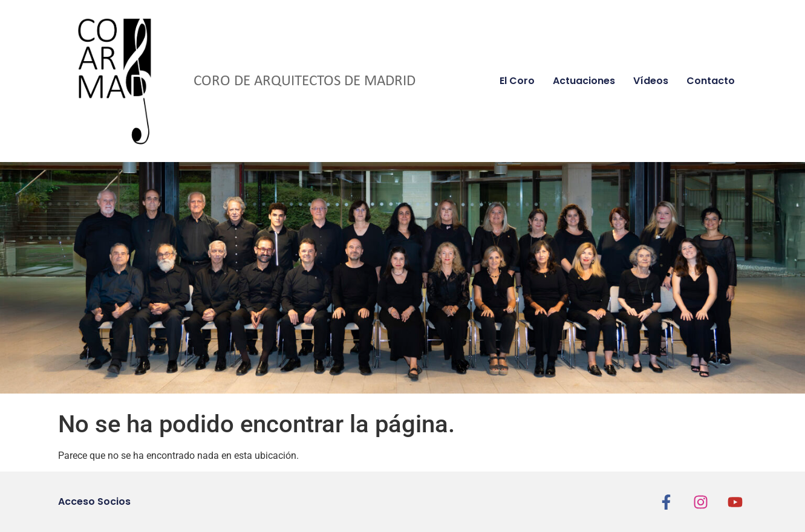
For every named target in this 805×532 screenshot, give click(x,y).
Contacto (711, 81)
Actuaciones (584, 81)
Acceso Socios (94, 501)
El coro (517, 81)
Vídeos (651, 81)
